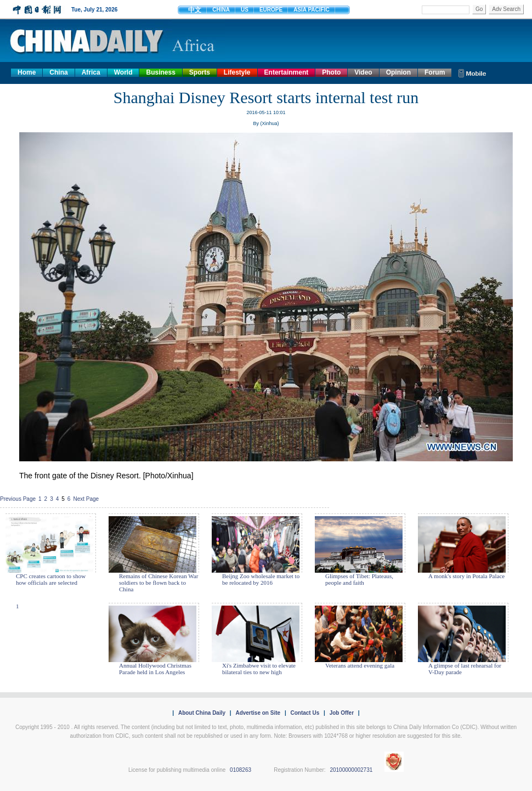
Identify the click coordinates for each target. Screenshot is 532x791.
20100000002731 (351, 770)
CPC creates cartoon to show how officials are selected (51, 579)
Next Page (86, 499)
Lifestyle (237, 72)
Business (160, 72)
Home (27, 72)
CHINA (221, 10)
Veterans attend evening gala (360, 665)
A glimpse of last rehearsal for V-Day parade (465, 669)
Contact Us (305, 713)
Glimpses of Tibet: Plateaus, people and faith (359, 579)
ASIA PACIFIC (312, 10)
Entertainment (287, 72)
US (245, 10)
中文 (195, 10)
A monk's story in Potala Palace (466, 576)
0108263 (240, 770)
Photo (331, 72)
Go (479, 9)
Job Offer (342, 713)
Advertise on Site (258, 713)
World (123, 72)
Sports (200, 72)
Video (363, 72)
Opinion (398, 72)
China (58, 72)
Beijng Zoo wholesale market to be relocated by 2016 (261, 579)
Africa (91, 72)
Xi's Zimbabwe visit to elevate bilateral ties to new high (259, 669)
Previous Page (18, 499)
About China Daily (202, 713)
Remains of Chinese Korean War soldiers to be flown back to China (159, 583)
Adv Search (506, 9)
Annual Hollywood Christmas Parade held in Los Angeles (155, 669)
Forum (435, 72)
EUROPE (271, 10)
